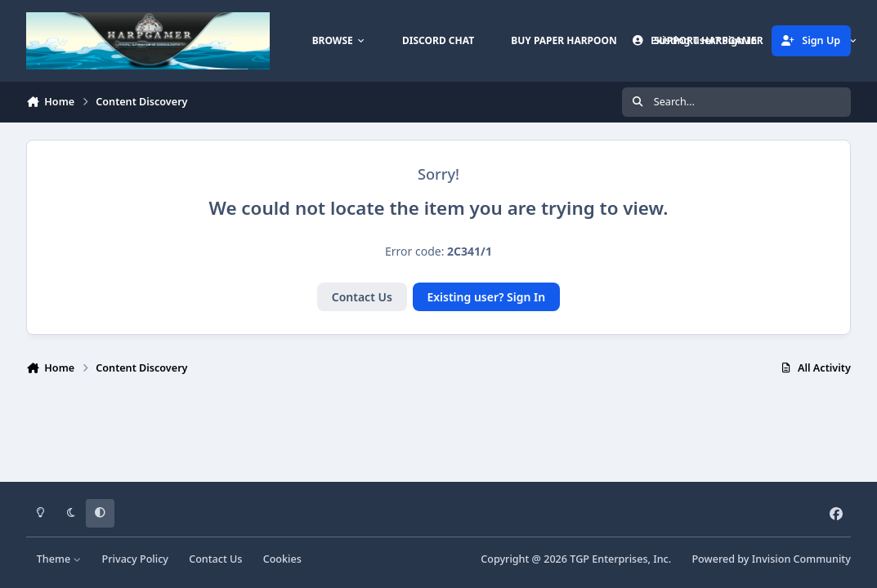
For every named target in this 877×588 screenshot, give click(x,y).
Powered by (771, 559)
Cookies (282, 559)
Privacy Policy (135, 559)
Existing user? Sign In (486, 297)
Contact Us (362, 297)
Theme (59, 559)
